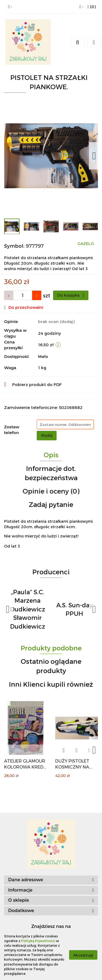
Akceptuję (83, 955)
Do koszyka (71, 295)
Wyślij (47, 435)
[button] (92, 7)
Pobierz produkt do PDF (33, 384)
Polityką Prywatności (38, 941)
